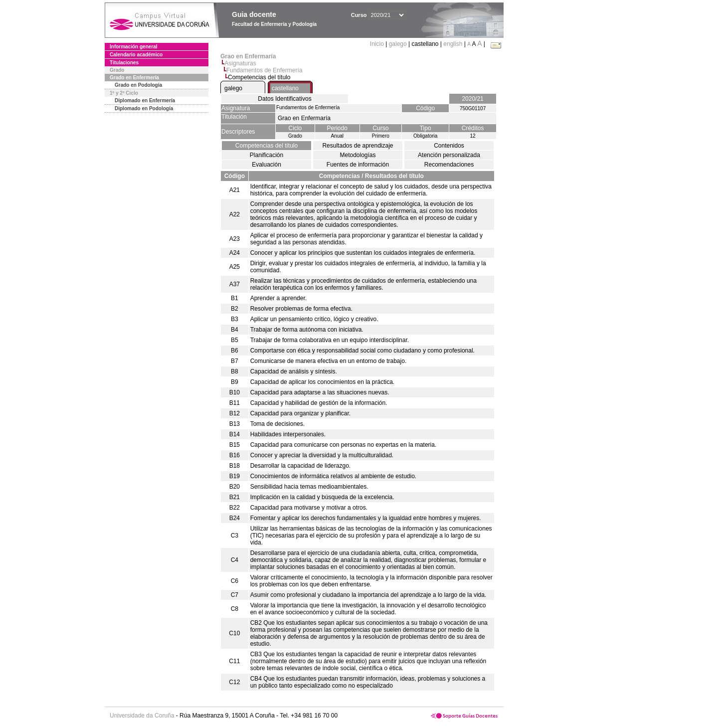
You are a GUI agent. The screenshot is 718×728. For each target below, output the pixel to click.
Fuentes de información (358, 165)
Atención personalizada (449, 155)
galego (398, 44)
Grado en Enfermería (134, 78)
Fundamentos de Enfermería (265, 70)
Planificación (267, 155)
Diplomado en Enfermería (145, 100)
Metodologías (358, 155)
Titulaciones (124, 63)
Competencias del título (267, 146)
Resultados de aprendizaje (358, 146)
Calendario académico (136, 55)
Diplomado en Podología (144, 108)
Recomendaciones (449, 165)
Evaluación (267, 165)
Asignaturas (240, 63)
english (453, 44)
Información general (134, 47)
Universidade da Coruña (142, 716)
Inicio (378, 44)
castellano (285, 88)
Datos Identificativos (284, 99)
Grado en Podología (138, 85)
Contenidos (449, 146)
